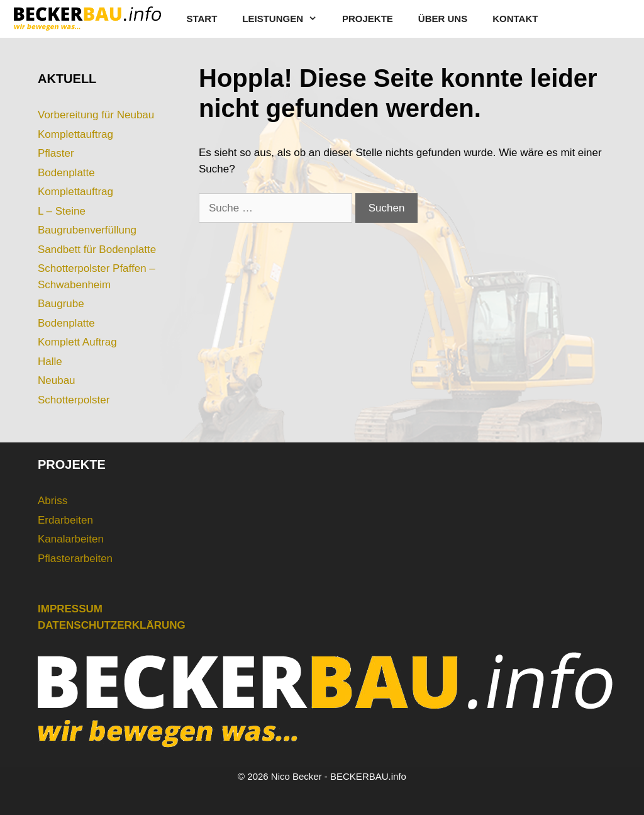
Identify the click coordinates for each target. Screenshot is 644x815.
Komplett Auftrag (77, 342)
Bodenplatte (66, 173)
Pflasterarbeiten (75, 559)
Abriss (53, 501)
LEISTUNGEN (286, 19)
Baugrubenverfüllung (87, 230)
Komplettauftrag (75, 134)
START (202, 19)
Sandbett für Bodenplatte (97, 250)
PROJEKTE (368, 19)
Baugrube (61, 304)
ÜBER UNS (443, 19)
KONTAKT (515, 19)
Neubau (57, 380)
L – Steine (62, 211)
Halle (50, 362)
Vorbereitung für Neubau (96, 115)
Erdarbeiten (65, 520)
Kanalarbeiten (71, 539)
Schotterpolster (74, 400)
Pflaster (56, 153)
